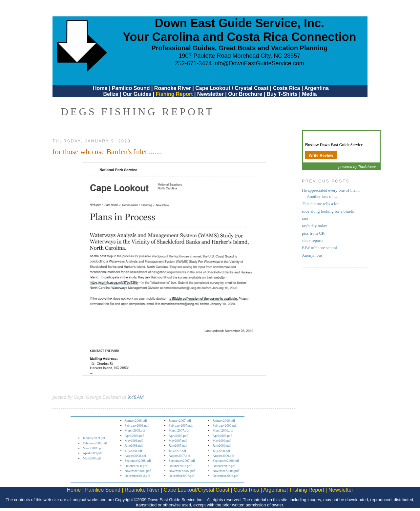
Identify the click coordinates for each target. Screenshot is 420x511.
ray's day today (315, 226)
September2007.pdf (182, 461)
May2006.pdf (222, 441)
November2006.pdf (226, 471)
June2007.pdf (178, 446)
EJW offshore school (319, 248)
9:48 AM (136, 397)
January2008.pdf (136, 421)
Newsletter (210, 94)
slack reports (313, 241)
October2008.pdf (136, 466)
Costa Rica (287, 88)
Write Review (321, 156)
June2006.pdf (222, 446)
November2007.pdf (182, 471)
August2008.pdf (136, 456)
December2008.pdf (138, 476)
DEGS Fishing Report (137, 112)
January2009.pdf (94, 438)
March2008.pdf (135, 430)
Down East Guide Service (341, 145)
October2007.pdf (180, 466)
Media (309, 94)
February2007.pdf (181, 426)
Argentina (316, 88)
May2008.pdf (134, 441)
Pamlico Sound (131, 88)
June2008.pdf (134, 446)
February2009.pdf (95, 443)
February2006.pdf (225, 426)
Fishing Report (175, 94)
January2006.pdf (224, 421)
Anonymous (312, 255)
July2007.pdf (178, 451)
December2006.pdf (226, 476)
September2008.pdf (138, 461)
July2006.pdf (221, 451)
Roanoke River (173, 88)
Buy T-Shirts (282, 94)
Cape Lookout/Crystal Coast (197, 490)
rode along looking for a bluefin (329, 211)
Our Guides (137, 94)
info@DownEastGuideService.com (259, 63)
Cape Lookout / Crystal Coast (232, 88)
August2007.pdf (179, 456)
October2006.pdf (224, 466)
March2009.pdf (93, 448)
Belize (111, 94)
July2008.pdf (134, 451)
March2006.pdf (223, 430)
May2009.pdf (92, 458)
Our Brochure (245, 94)
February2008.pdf (137, 426)
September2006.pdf (226, 461)
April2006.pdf (222, 436)
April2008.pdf (134, 436)
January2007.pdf (180, 421)
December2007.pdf (182, 476)
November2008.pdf (138, 471)
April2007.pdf (178, 436)
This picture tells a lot (320, 204)
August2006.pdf (223, 456)
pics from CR (313, 233)
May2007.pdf (178, 441)
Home (100, 88)
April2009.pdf (92, 453)
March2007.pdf (179, 430)
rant (305, 219)
